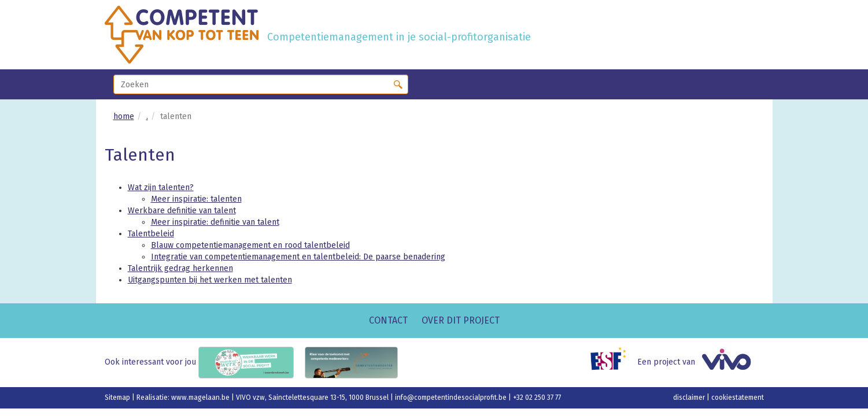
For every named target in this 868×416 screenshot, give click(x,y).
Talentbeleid (151, 234)
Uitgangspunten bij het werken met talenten (210, 280)
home (124, 116)
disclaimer (690, 398)
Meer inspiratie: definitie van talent (215, 222)
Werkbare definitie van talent (182, 211)
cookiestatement (738, 398)
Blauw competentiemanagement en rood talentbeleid (250, 245)
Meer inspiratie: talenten (196, 199)
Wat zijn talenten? (161, 187)
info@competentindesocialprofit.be (452, 398)
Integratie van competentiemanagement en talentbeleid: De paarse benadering (298, 257)
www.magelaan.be (201, 398)
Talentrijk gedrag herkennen (180, 268)
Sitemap (118, 398)
